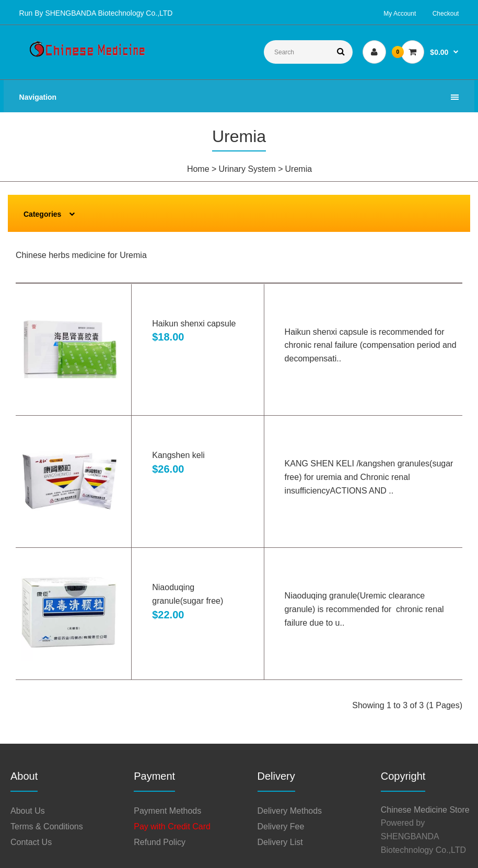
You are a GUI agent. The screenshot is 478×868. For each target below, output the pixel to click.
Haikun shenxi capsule (194, 324)
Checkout (446, 14)
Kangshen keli (178, 455)
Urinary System (247, 169)
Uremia (299, 169)
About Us (28, 811)
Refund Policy (160, 842)
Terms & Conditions (47, 826)
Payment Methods (167, 811)
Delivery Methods (290, 811)
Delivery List (280, 842)
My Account (400, 14)
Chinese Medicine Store (425, 810)
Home (198, 169)
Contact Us (31, 842)
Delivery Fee (281, 826)
